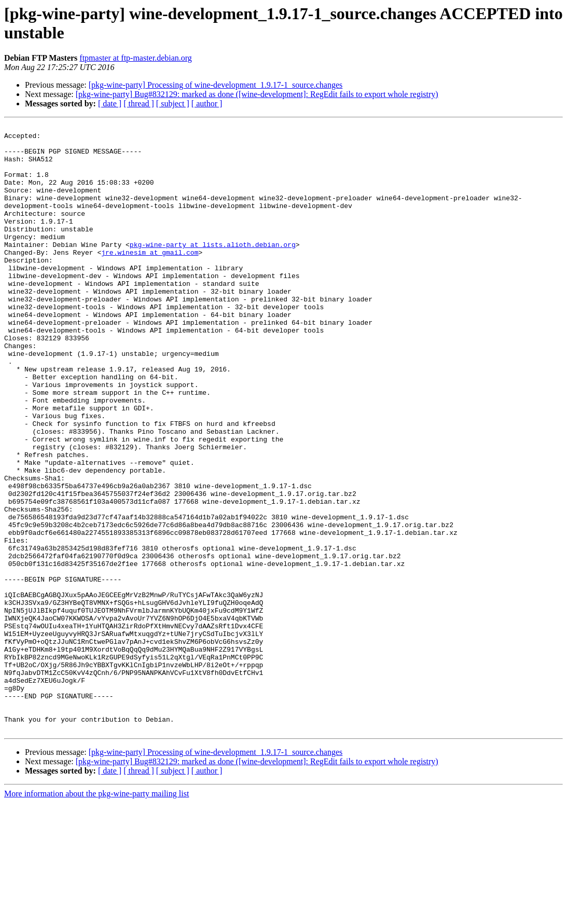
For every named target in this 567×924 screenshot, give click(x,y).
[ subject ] (173, 104)
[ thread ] (139, 104)
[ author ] (207, 104)
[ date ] (110, 104)
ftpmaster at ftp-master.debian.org (136, 58)
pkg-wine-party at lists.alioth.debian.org (213, 269)
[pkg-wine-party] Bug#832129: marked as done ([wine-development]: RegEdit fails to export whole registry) (257, 94)
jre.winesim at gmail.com (150, 279)
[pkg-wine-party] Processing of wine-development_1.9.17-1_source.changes (216, 85)
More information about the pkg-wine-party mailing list (96, 915)
